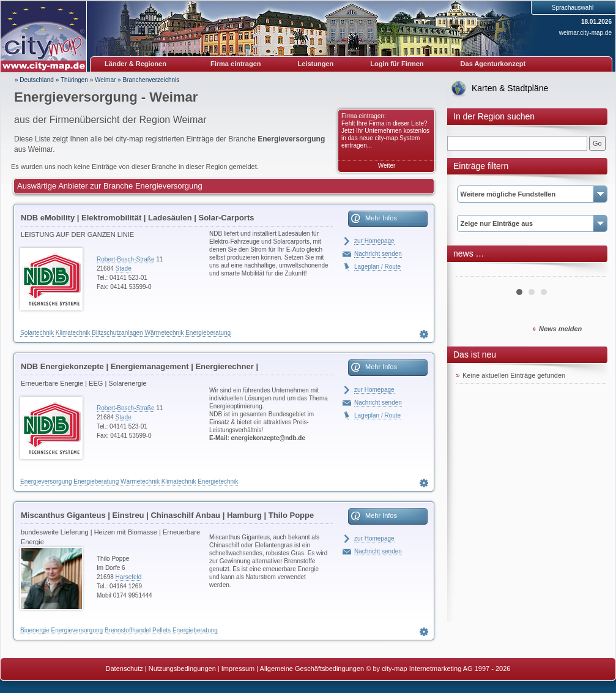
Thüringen (74, 80)
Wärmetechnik (164, 333)
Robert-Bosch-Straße (125, 259)
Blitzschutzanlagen (117, 333)
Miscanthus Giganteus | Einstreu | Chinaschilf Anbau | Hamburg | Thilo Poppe (167, 515)
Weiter (387, 166)
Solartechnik (37, 333)
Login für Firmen (397, 64)
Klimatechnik (73, 333)
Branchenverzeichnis (151, 80)
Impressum (238, 669)
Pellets (161, 630)
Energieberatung (208, 333)
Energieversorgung (46, 481)
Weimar (105, 80)
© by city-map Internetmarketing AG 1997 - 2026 (438, 669)
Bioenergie (35, 630)
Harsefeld (129, 577)
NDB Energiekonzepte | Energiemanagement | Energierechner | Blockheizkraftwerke (139, 369)
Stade (124, 268)
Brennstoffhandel (128, 630)
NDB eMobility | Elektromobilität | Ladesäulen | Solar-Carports (137, 218)
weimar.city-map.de (585, 33)
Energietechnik (218, 481)
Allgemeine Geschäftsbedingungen (312, 669)
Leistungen (316, 64)
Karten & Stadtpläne (510, 88)
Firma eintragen (236, 64)
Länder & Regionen (135, 64)
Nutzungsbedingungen (182, 669)
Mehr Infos (381, 218)
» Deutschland (34, 80)
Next (590, 272)
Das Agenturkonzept (493, 64)
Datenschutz (124, 669)
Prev (472, 272)
